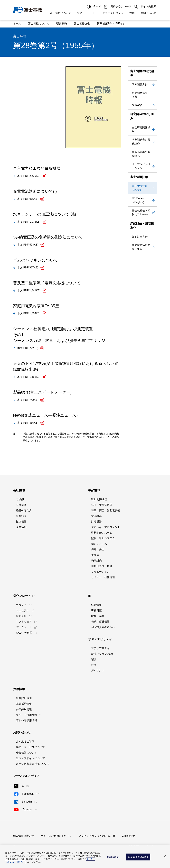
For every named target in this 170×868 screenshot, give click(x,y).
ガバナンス (98, 671)
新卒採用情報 (24, 698)
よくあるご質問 (25, 742)
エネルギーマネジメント (106, 527)
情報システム (99, 544)
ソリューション (100, 572)
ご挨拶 (20, 499)
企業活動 (21, 527)
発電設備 (96, 561)
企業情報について (27, 753)
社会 (94, 665)
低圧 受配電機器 (102, 505)
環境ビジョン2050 (102, 654)
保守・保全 (98, 549)
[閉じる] (165, 856)
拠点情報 (21, 522)
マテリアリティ (100, 648)
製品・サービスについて (30, 747)
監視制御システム (102, 533)
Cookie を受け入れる (138, 857)
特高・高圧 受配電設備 (106, 510)
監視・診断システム (103, 538)
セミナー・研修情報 (103, 577)
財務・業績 (98, 616)
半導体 (95, 555)
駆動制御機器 (99, 499)
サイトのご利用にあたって (56, 836)
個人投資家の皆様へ (103, 627)
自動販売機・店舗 (102, 566)
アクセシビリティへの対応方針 (97, 836)
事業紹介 (21, 516)
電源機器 (96, 516)
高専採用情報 (24, 704)
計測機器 (96, 522)
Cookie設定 (129, 836)
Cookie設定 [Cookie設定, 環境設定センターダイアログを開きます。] (113, 857)
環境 (94, 659)
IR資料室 (96, 610)
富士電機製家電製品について (33, 764)
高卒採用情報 (24, 709)
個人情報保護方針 (24, 836)
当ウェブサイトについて (30, 758)
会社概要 (21, 505)
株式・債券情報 (100, 622)
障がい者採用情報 (27, 720)
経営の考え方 (24, 510)
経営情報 (96, 605)
